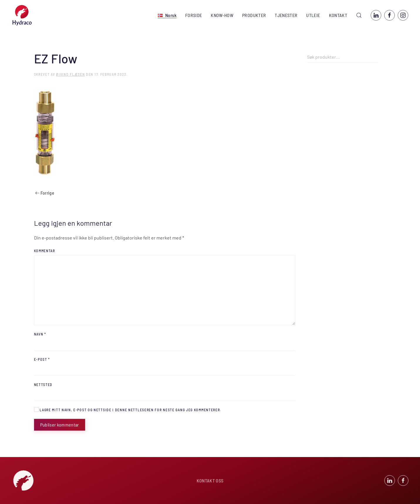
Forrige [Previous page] (45, 193)
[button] (167, 15)
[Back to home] (22, 15)
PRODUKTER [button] (254, 15)
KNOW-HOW (222, 15)
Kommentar (45, 251)
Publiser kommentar (60, 425)
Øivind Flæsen (70, 74)
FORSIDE (194, 15)
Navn (40, 334)
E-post (42, 359)
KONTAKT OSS (210, 481)
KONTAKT (338, 15)
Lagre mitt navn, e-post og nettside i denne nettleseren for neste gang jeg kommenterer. (128, 409)
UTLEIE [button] (313, 15)
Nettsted (43, 385)
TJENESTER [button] (286, 15)
